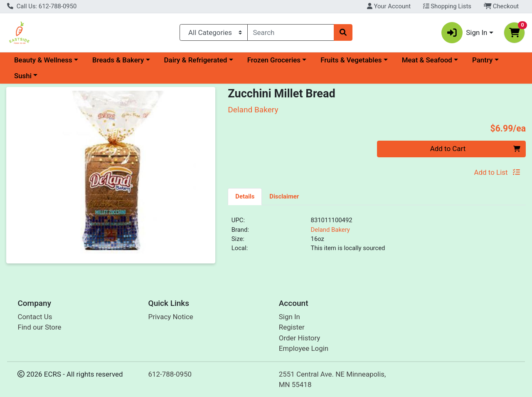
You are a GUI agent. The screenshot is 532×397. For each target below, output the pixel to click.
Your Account (389, 6)
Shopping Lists (447, 6)
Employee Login (304, 348)
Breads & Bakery (118, 60)
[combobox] (291, 32)
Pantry (482, 60)
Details (245, 196)
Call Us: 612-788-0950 (42, 6)
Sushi (23, 76)
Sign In (289, 317)
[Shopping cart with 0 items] (514, 33)
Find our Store (39, 327)
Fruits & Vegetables (351, 60)
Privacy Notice (171, 317)
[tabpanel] (377, 238)
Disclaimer (284, 196)
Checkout (501, 6)
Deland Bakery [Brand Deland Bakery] (330, 230)
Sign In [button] (464, 33)
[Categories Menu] (213, 32)
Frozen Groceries (274, 60)
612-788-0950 (170, 374)
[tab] (245, 196)
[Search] (291, 32)
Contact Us (35, 317)
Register (292, 327)
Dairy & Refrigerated (195, 60)
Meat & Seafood (427, 60)
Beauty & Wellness (43, 60)
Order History (300, 338)
